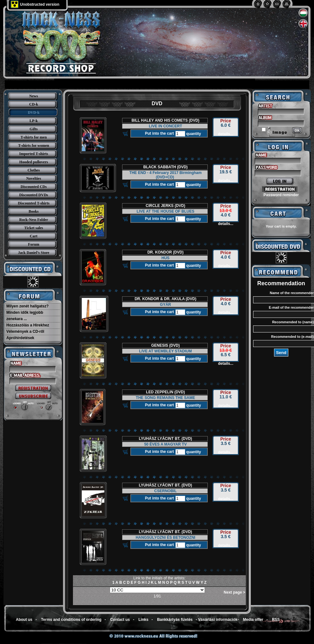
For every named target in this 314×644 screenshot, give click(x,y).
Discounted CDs (34, 187)
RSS (276, 620)
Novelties (34, 178)
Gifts (33, 129)
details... (226, 134)
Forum (33, 244)
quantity (193, 134)
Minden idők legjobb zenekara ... (25, 316)
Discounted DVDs (33, 195)
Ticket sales (33, 228)
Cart (34, 236)
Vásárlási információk (218, 620)
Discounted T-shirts (34, 203)
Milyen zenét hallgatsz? (27, 306)
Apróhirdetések (20, 338)
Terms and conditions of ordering (71, 620)
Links (144, 620)
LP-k (34, 121)
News (33, 96)
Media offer (253, 620)
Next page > (234, 592)
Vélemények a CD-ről (25, 332)
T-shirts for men (34, 137)
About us (24, 620)
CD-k (34, 104)
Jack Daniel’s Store (34, 253)
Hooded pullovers (34, 162)
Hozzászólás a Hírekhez (28, 325)
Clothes (34, 170)
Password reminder (281, 195)
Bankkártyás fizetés (175, 620)
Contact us (120, 620)
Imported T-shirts (33, 154)
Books (33, 211)
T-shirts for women (33, 145)
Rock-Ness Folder (34, 220)
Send (281, 353)
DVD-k (34, 113)
